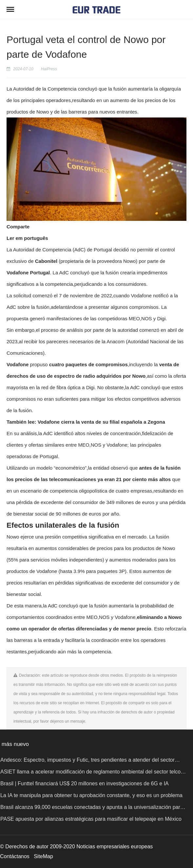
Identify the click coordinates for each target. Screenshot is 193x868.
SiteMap (43, 856)
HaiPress (49, 69)
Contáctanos (15, 856)
